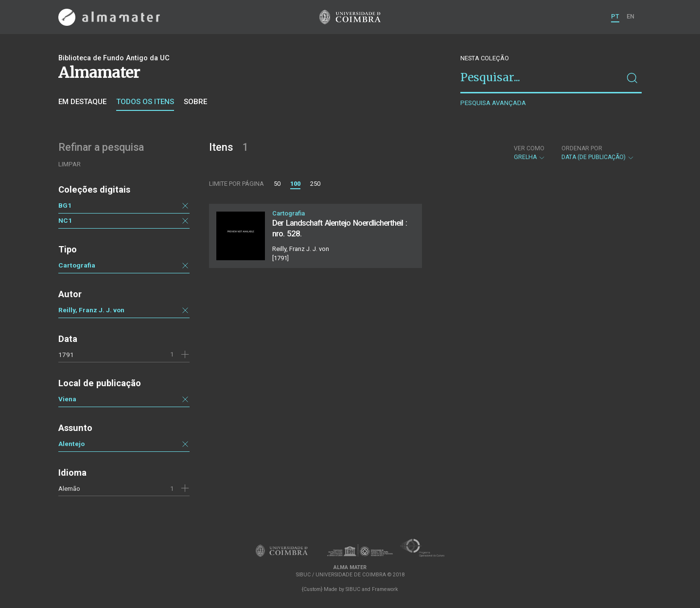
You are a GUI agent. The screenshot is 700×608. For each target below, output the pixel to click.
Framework (385, 589)
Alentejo (71, 444)
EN (630, 16)
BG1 (65, 205)
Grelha (530, 153)
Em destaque (82, 102)
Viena (67, 399)
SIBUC (353, 589)
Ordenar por (582, 148)
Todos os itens (145, 102)
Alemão (69, 488)
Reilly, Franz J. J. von (91, 310)
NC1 (65, 220)
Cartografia (77, 265)
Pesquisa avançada (493, 103)
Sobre (195, 102)
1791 (66, 355)
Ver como (529, 148)
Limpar (70, 164)
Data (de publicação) (598, 153)
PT (615, 16)
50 (277, 184)
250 (315, 184)
